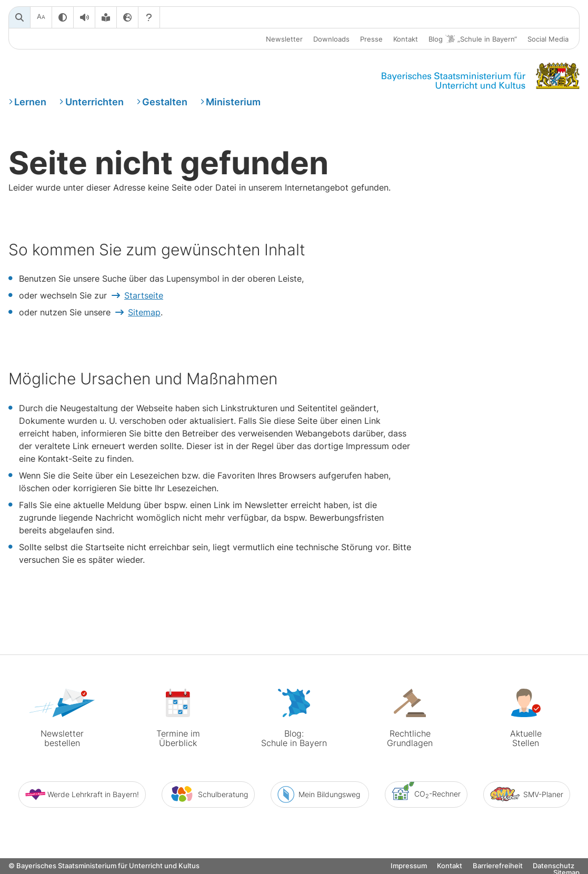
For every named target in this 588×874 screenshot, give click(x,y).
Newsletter (284, 39)
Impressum (409, 866)
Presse (371, 39)
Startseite (144, 295)
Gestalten (165, 102)
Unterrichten (94, 102)
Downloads (331, 39)
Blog (473, 39)
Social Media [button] (548, 39)
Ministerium (233, 102)
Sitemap (144, 312)
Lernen (30, 102)
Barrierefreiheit (498, 866)
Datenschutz (554, 866)
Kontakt (406, 39)
